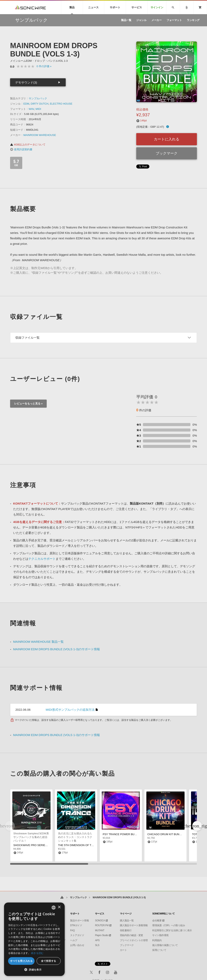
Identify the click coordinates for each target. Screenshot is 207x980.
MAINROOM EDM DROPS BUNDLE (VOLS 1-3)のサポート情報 (57, 649)
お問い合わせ (77, 945)
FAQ (72, 930)
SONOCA (100, 921)
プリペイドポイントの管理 (134, 940)
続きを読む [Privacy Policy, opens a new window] (37, 953)
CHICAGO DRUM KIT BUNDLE (166, 834)
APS (97, 940)
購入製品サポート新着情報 (134, 925)
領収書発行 (126, 930)
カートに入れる (167, 139)
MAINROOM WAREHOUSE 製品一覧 (38, 642)
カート (123, 950)
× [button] (59, 907)
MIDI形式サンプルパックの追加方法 (70, 710)
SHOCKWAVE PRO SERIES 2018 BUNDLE (39, 845)
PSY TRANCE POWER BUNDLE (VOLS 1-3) (129, 834)
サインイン (157, 7)
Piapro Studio (102, 935)
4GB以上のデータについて (28, 145)
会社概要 (157, 921)
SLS (97, 945)
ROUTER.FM (102, 925)
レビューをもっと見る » (28, 404)
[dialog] (34, 939)
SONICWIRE (31, 7)
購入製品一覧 (127, 921)
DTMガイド (76, 925)
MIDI (38, 109)
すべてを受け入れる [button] (21, 961)
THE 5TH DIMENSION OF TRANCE (79, 845)
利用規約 (157, 940)
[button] (197, 826)
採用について (159, 950)
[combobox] (54, 908)
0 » (44, 66)
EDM (26, 104)
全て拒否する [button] (49, 961)
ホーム (62, 898)
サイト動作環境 (160, 935)
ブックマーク (167, 153)
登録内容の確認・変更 (131, 935)
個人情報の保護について (165, 945)
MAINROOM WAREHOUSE (40, 135)
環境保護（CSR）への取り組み (169, 925)
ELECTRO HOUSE (61, 104)
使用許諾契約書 (21, 149)
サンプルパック (38, 98)
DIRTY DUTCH (40, 104)
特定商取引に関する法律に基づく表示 (172, 930)
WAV (31, 109)
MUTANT (100, 930)
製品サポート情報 (79, 921)
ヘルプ (74, 940)
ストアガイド (77, 935)
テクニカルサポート (42, 559)
